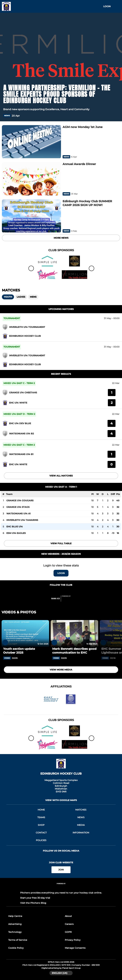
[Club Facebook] (58, 591)
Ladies (21, 297)
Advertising (15, 924)
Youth (8, 297)
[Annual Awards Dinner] (31, 179)
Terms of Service (18, 940)
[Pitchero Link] (68, 600)
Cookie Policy (16, 948)
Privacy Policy (73, 940)
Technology (15, 932)
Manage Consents (75, 948)
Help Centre (15, 916)
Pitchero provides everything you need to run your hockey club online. (61, 893)
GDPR (68, 932)
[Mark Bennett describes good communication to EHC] (74, 633)
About (68, 916)
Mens (33, 297)
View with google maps (61, 800)
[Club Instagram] (64, 591)
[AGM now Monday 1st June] (31, 142)
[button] (117, 116)
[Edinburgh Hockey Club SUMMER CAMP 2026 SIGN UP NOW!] (31, 216)
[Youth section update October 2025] (25, 633)
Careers (69, 924)
